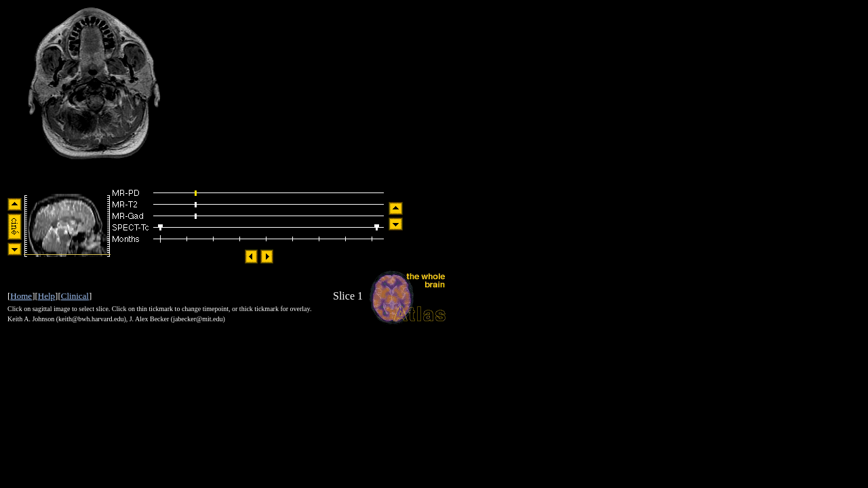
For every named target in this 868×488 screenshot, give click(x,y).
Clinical (75, 296)
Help (46, 296)
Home (21, 296)
